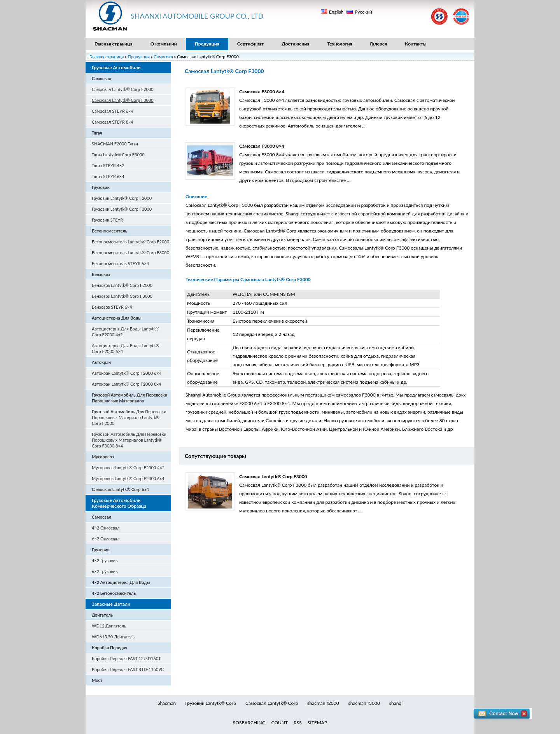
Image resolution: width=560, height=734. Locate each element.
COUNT (280, 723)
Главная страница (114, 44)
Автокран (101, 362)
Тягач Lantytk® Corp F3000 (118, 155)
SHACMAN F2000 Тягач (115, 144)
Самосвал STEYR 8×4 (113, 122)
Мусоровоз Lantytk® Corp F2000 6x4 (128, 478)
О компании (164, 44)
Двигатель (102, 615)
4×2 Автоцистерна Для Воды (121, 582)
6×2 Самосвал (106, 539)
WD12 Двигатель (109, 626)
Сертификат (251, 44)
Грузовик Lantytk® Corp (211, 703)
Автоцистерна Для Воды (117, 318)
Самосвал (164, 57)
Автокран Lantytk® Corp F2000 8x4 (126, 384)
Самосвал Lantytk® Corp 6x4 (120, 489)
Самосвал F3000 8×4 (262, 146)
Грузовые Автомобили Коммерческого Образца (119, 503)
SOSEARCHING (249, 723)
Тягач (97, 133)
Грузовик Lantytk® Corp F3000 (122, 209)
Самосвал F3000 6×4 (262, 92)
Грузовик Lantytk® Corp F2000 (122, 198)
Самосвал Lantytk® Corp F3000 (123, 100)
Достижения (295, 44)
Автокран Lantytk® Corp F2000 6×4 (127, 373)
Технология (339, 44)
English (336, 12)
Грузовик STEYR (107, 220)
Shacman (167, 703)
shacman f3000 (364, 703)
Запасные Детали (111, 604)
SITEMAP (317, 723)
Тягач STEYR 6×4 (108, 176)
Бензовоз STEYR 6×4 (112, 307)
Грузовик (101, 187)
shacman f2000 (323, 703)
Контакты (416, 44)
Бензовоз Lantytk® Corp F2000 (122, 285)
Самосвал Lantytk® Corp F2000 (123, 89)
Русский (363, 12)
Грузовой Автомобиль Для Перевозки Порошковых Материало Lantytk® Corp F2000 (129, 417)
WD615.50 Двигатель (113, 637)
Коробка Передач (109, 647)
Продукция (207, 44)
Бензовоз (101, 274)
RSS (298, 723)
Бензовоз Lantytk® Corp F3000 (122, 296)
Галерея (379, 44)
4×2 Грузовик (105, 560)
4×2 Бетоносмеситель (114, 593)
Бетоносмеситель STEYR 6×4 (120, 263)
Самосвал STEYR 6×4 (113, 111)
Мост (97, 680)
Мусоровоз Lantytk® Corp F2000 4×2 (128, 467)
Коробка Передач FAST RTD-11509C (128, 669)
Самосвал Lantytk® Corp (272, 703)
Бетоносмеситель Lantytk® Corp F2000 (130, 242)
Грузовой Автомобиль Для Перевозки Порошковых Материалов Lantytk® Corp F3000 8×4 (129, 440)
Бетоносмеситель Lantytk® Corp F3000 (130, 253)
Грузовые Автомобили (116, 67)
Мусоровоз (103, 457)
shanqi (396, 703)
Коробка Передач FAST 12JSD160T (126, 658)
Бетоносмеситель (109, 231)
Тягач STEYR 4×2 (108, 165)
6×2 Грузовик (105, 571)
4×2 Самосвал (106, 528)
